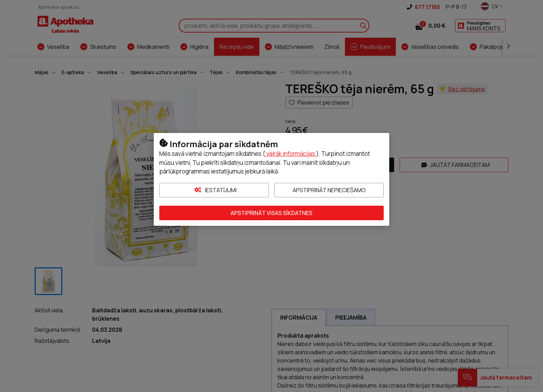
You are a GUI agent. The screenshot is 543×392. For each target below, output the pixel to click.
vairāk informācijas (291, 154)
